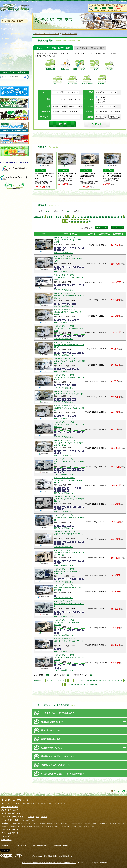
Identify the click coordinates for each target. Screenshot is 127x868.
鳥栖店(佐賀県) (89, 827)
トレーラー (72, 84)
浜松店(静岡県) (39, 827)
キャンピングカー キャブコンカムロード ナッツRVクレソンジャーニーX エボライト (69, 424)
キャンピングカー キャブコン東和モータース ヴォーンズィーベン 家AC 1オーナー (69, 604)
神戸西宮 (44, 817)
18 (88, 217)
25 (109, 217)
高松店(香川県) (77, 827)
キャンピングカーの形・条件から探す (53, 48)
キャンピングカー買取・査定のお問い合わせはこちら (108, 5)
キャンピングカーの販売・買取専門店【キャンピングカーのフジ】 (49, 863)
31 (63, 221)
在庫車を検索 (8, 29)
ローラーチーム (41, 803)
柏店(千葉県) (103, 823)
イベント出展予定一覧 (10, 833)
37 (81, 221)
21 (97, 217)
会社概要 (5, 846)
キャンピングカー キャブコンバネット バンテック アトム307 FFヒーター (69, 641)
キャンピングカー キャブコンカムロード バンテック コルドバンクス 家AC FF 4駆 (69, 553)
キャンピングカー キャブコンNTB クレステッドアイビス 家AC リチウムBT (69, 462)
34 (72, 221)
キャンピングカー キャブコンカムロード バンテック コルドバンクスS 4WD (68, 328)
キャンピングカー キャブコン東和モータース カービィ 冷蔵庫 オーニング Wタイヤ (69, 571)
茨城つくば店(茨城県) (61, 823)
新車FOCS (65, 69)
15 (79, 217)
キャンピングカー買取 (10, 820)
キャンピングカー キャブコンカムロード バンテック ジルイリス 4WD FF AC (69, 480)
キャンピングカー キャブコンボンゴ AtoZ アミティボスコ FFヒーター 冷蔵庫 (68, 312)
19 (91, 217)
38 (84, 221)
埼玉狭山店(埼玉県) (76, 823)
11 (66, 217)
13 (73, 217)
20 (94, 217)
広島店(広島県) (65, 827)
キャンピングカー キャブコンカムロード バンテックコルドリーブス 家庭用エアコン (69, 361)
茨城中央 (31, 817)
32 (66, 221)
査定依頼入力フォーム (30, 820)
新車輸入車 (50, 69)
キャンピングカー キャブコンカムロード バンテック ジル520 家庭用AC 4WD (69, 259)
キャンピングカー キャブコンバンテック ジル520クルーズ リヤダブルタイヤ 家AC (69, 443)
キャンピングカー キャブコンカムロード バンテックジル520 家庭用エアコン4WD (69, 622)
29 (121, 217)
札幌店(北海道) (18, 823)
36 (78, 221)
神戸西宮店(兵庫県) (52, 827)
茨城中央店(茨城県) (46, 823)
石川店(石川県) (15, 827)
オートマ (100, 100)
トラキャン (102, 84)
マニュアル (101, 102)
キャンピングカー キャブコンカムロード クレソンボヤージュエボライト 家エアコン (69, 296)
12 (69, 217)
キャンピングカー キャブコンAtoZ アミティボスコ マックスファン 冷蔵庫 (69, 408)
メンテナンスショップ (10, 810)
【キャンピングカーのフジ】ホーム (15, 800)
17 (85, 217)
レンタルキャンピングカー (11, 813)
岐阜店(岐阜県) (27, 827)
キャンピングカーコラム (11, 830)
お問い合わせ (6, 840)
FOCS (18, 803)
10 (63, 217)
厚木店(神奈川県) (115, 823)
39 (87, 221)
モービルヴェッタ (28, 803)
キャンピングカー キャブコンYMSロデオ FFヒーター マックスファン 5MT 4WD (68, 588)
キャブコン (94, 69)
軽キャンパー (87, 84)
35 (75, 221)
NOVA (51, 803)
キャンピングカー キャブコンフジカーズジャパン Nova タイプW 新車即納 (69, 518)
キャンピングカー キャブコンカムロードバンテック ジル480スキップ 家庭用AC (69, 377)
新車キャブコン (80, 69)
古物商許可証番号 (61, 846)
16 (82, 217)
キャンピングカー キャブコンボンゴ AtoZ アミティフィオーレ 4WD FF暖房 (69, 240)
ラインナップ (8, 25)
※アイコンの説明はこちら (63, 253)
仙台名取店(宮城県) (31, 823)
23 (103, 217)
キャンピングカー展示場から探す (90, 48)
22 (100, 217)
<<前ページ (37, 217)
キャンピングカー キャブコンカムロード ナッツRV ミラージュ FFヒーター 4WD (69, 657)
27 (115, 217)
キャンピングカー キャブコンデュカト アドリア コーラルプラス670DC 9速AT (69, 277)
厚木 (37, 817)
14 (76, 217)
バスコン (58, 84)
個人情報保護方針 (40, 846)
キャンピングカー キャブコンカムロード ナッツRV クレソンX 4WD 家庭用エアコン (69, 499)
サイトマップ (21, 846)
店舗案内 (5, 823)
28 (118, 217)
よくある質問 (6, 836)
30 (124, 217)
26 (112, 217)
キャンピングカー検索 (10, 807)
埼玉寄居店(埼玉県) (91, 823)
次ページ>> (93, 221)
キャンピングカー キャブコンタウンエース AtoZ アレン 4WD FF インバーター (69, 534)
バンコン (109, 69)
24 (106, 217)
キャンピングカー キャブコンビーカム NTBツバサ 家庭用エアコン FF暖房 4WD (69, 345)
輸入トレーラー (60, 803)
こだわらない (102, 97)
